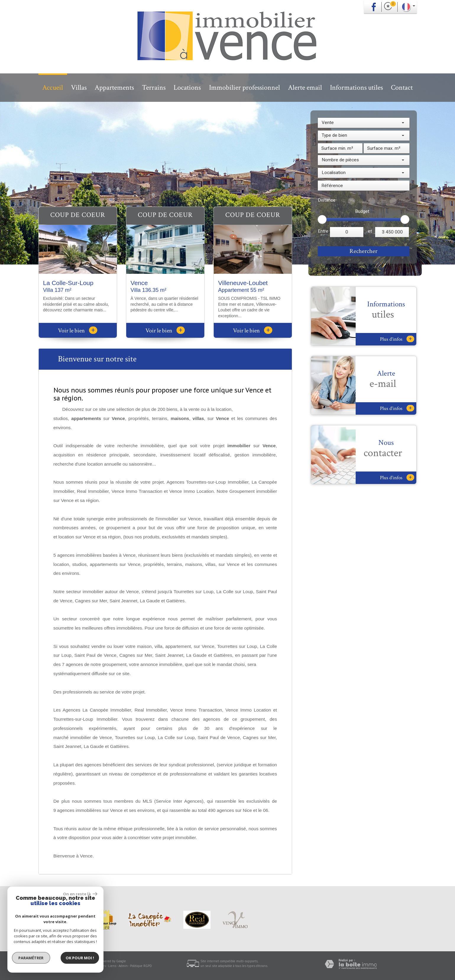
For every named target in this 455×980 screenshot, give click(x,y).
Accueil (53, 87)
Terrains (154, 87)
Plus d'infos (397, 339)
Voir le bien (78, 331)
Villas (79, 87)
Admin (123, 966)
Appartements (114, 87)
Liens (112, 966)
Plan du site (47, 966)
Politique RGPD (141, 966)
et (370, 231)
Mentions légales (70, 966)
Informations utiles (356, 87)
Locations (187, 87)
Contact (402, 87)
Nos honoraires (95, 966)
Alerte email (305, 87)
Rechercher (363, 251)
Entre (323, 231)
